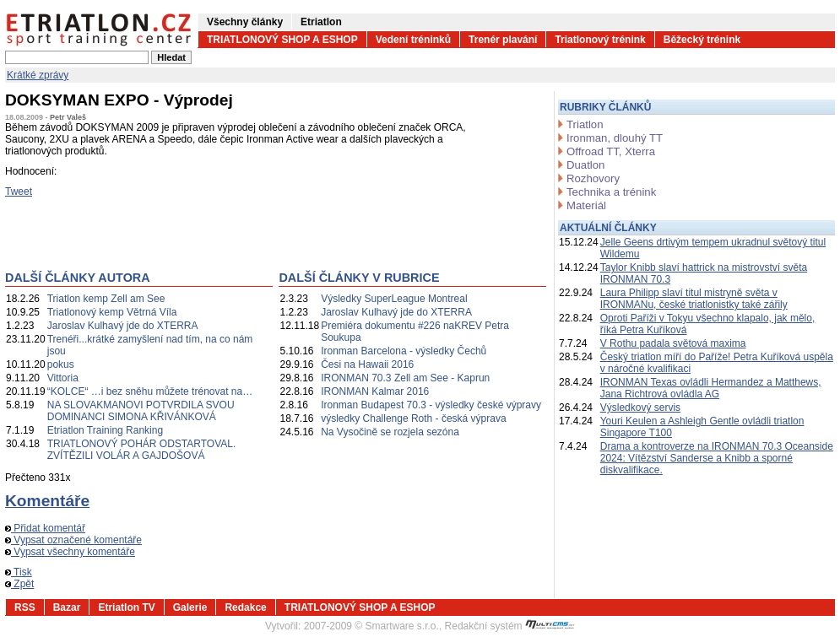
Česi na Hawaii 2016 (367, 364)
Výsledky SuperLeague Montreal (394, 299)
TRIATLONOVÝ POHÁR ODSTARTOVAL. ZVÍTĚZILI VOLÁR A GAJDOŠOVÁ (142, 450)
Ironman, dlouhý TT (615, 138)
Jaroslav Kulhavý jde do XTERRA (123, 326)
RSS (25, 607)
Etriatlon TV (126, 607)
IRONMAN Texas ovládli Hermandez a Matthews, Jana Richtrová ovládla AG (711, 388)
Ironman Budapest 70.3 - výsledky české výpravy (431, 405)
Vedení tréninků (413, 40)
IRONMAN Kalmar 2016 (375, 391)
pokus (61, 364)
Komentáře (47, 501)
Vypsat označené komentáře (73, 540)
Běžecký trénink (702, 40)
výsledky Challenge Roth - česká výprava (413, 418)
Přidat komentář (45, 528)
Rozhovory (593, 178)
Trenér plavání (503, 40)
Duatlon (585, 165)
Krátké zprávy (38, 75)
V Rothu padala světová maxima (673, 343)
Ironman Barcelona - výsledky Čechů (404, 351)
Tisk (19, 572)
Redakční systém (510, 626)
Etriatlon (321, 22)
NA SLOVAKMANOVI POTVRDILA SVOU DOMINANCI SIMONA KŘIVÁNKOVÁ (141, 411)
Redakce (245, 607)
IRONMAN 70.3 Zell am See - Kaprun (405, 378)
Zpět (19, 584)
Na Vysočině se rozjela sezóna (390, 432)
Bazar (67, 607)
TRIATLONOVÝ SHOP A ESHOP (282, 40)
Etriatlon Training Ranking (105, 430)
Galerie (190, 607)
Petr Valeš (68, 117)
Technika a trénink (611, 192)
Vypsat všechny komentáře (70, 552)
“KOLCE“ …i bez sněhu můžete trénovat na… (150, 391)
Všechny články (245, 22)
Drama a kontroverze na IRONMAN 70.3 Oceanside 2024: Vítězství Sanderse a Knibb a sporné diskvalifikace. (717, 458)
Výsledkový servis (640, 408)
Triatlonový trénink (600, 40)
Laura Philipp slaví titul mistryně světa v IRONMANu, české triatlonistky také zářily (694, 299)
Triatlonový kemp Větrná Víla (112, 312)
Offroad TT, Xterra (611, 151)
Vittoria (63, 378)
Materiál (586, 205)
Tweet (19, 192)
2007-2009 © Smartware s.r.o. (371, 626)
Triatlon (585, 124)
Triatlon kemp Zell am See (106, 299)
